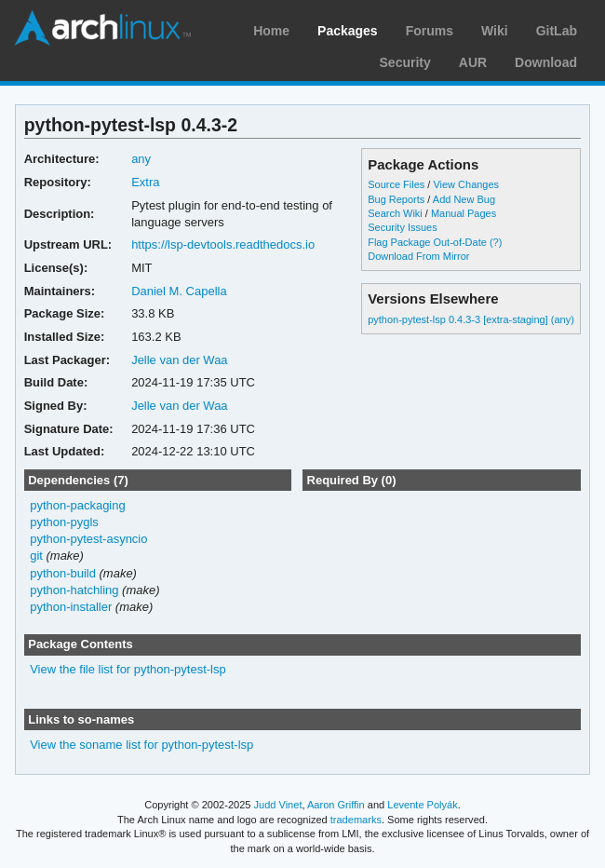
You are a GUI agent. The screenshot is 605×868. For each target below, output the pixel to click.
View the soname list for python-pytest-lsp (141, 745)
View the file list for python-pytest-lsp (128, 669)
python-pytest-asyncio (88, 539)
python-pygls (64, 522)
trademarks (356, 820)
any (141, 159)
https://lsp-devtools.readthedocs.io (223, 244)
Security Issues (402, 227)
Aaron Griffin (336, 805)
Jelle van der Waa (179, 360)
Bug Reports (396, 199)
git (36, 556)
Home (271, 31)
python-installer (71, 607)
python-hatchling (74, 590)
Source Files (396, 184)
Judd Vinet (278, 805)
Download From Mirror (418, 256)
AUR (473, 62)
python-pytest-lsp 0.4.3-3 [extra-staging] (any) (471, 319)
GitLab (557, 31)
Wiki (495, 31)
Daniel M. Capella (179, 291)
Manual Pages (464, 213)
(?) (496, 242)
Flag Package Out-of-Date (427, 242)
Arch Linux (102, 28)
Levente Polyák (422, 805)
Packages (348, 31)
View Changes (466, 184)
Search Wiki (395, 213)
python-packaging (78, 505)
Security (405, 62)
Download (546, 62)
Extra (145, 182)
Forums (430, 31)
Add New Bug (464, 199)
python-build (63, 573)
